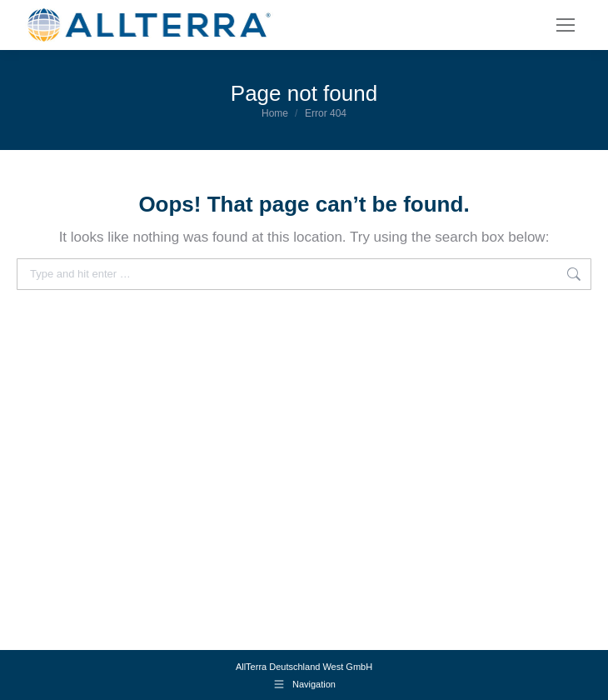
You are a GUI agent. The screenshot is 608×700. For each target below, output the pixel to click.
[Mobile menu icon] (566, 25)
